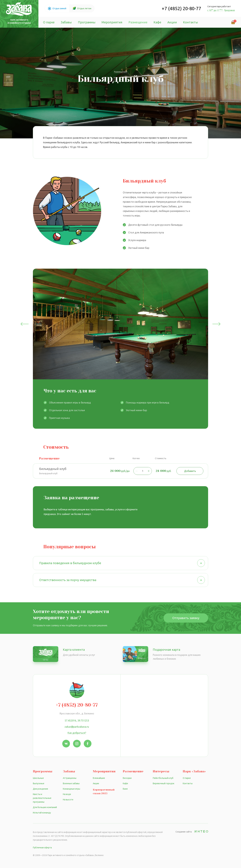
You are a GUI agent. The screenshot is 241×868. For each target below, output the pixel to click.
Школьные (38, 778)
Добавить (190, 471)
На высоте (68, 800)
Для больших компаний (45, 807)
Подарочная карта (166, 650)
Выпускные (39, 783)
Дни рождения (40, 789)
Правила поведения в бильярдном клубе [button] (122, 563)
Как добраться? (77, 733)
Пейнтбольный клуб (163, 778)
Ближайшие (99, 778)
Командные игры (71, 789)
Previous (25, 324)
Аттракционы (70, 778)
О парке (49, 22)
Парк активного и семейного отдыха (19, 21)
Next (216, 324)
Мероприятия (112, 22)
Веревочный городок (164, 783)
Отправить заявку (186, 618)
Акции (172, 22)
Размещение (138, 22)
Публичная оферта (42, 848)
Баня (125, 789)
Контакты (191, 22)
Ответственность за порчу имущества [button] (122, 580)
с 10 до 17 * (215, 10)
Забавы (66, 22)
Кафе (157, 22)
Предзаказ (229, 10)
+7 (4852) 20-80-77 (181, 8)
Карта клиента (74, 650)
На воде (67, 794)
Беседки (127, 778)
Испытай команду (42, 813)
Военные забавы (71, 783)
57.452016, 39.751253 (77, 721)
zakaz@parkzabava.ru (77, 727)
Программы (87, 22)
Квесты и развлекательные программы (42, 798)
